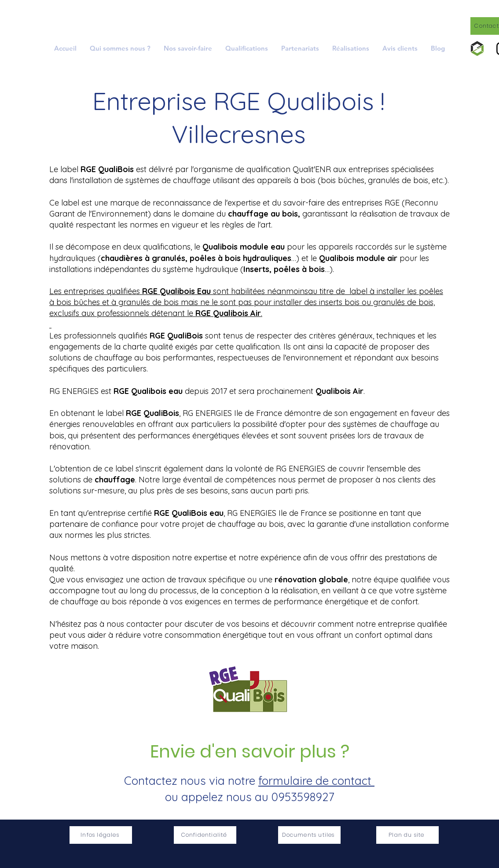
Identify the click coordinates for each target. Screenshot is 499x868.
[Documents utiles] (309, 835)
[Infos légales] (101, 835)
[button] (188, 48)
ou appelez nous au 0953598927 (249, 797)
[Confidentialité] (205, 835)
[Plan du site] (407, 835)
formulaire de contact (316, 781)
